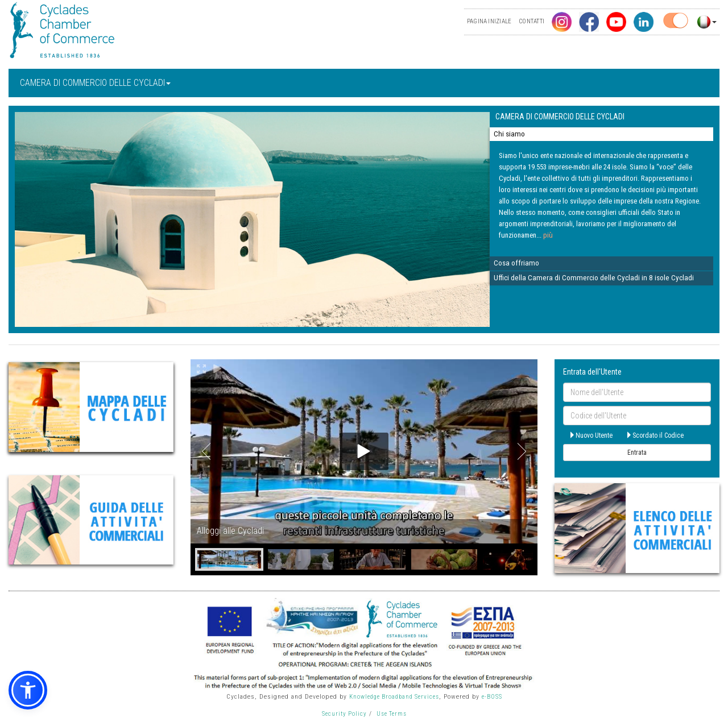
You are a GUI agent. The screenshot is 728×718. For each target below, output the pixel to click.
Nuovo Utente (591, 435)
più (548, 235)
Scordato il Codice (655, 435)
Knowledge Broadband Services (394, 697)
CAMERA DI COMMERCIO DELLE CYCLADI (95, 83)
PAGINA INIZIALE (489, 21)
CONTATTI (531, 21)
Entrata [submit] (637, 453)
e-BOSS (492, 697)
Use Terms (392, 714)
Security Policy (344, 714)
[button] (28, 690)
